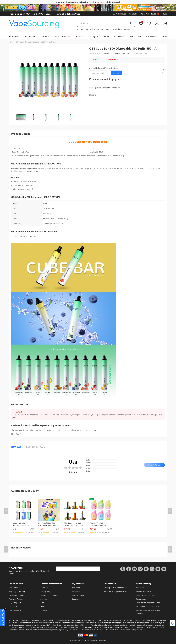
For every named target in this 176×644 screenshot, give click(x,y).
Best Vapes (140, 588)
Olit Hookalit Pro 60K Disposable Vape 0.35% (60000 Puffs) (74, 525)
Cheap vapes (141, 599)
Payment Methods (16, 595)
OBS (20, 148)
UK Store (133, 14)
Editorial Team (15, 610)
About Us (44, 588)
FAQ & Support (15, 603)
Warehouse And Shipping (104, 79)
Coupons (76, 599)
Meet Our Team (18, 434)
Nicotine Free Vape (143, 591)
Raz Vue (127, 29)
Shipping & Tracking (17, 591)
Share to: (93, 95)
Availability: (95, 59)
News (43, 607)
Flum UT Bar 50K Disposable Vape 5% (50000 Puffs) (98, 525)
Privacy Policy (46, 591)
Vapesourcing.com (83, 640)
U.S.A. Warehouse (150, 14)
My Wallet (76, 591)
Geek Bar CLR (94, 29)
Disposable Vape (24, 152)
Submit (116, 73)
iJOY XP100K (105, 29)
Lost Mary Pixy (83, 29)
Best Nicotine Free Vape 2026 (147, 607)
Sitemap (44, 599)
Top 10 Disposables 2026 (146, 595)
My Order (76, 588)
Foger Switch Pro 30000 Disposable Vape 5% (22, 524)
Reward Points (78, 595)
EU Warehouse (120, 14)
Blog (165, 14)
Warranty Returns (16, 599)
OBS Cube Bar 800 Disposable (88, 142)
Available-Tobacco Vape (69, 14)
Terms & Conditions (49, 595)
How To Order (14, 588)
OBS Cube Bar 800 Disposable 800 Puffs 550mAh (36, 42)
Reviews (44, 610)
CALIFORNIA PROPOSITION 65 (103, 620)
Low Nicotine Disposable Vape (148, 603)
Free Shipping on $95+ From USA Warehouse (30, 14)
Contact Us (13, 607)
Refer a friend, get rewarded (116, 591)
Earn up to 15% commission (115, 588)
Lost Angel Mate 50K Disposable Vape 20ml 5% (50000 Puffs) (49, 525)
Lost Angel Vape (117, 29)
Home (11, 42)
